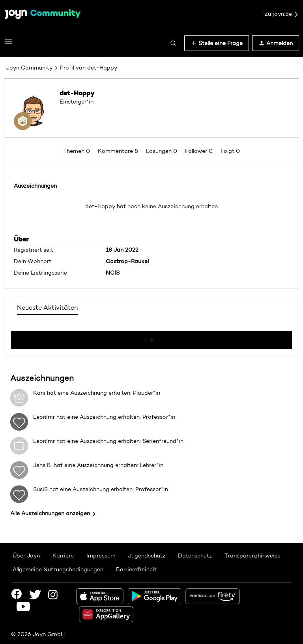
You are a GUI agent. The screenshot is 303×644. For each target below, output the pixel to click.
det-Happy (77, 93)
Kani (39, 393)
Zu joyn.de (282, 14)
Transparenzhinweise (252, 555)
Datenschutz (195, 555)
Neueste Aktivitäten (47, 308)
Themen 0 (77, 151)
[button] (9, 45)
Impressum (101, 555)
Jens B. (43, 465)
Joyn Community (29, 68)
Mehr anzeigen (151, 338)
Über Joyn (26, 555)
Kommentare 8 (119, 151)
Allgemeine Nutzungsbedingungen (58, 569)
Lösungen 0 (162, 151)
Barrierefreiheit (136, 569)
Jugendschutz (147, 555)
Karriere (63, 555)
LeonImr (44, 417)
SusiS (40, 489)
